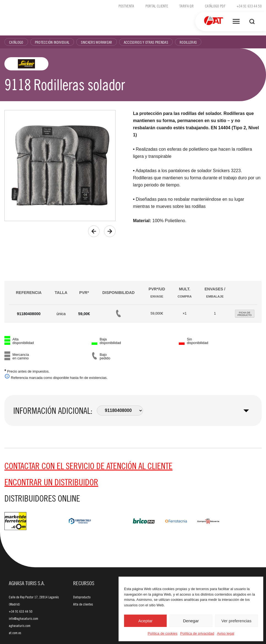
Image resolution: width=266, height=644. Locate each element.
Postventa (126, 6)
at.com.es (15, 633)
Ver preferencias (236, 621)
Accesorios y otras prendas (146, 42)
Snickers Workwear (96, 42)
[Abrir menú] (236, 21)
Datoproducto (82, 597)
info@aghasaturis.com (24, 618)
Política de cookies (163, 633)
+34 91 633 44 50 (249, 6)
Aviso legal (226, 633)
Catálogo (16, 42)
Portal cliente (157, 6)
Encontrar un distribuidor (51, 482)
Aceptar (146, 621)
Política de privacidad (197, 633)
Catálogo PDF (215, 6)
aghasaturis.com (20, 626)
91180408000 (29, 314)
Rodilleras (188, 42)
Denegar (191, 621)
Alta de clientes (83, 604)
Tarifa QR (187, 6)
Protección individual (52, 42)
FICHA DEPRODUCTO (245, 314)
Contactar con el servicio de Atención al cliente (88, 466)
